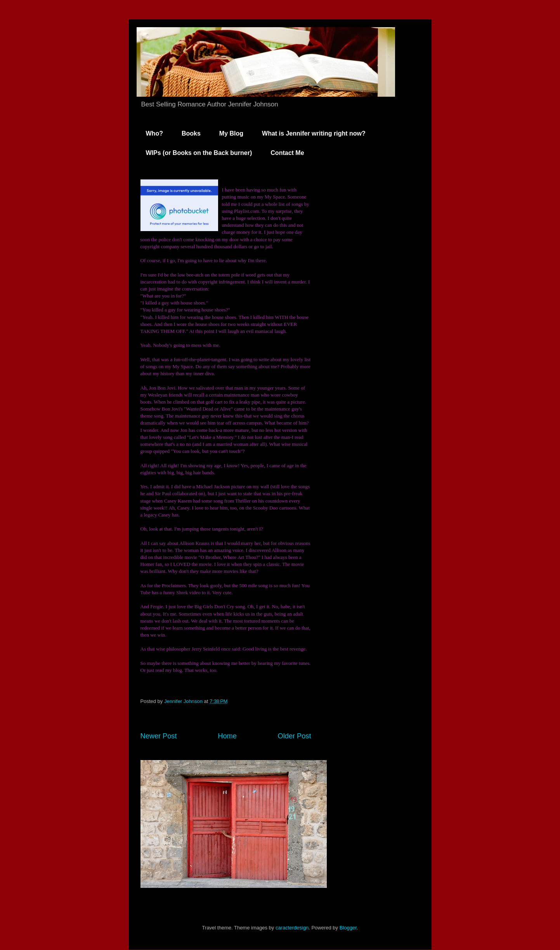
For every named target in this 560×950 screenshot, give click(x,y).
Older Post (295, 736)
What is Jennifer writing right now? (314, 133)
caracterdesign (292, 928)
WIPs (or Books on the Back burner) (199, 153)
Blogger (348, 928)
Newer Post (159, 736)
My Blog (231, 133)
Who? (154, 133)
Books (191, 133)
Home (227, 736)
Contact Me (287, 153)
